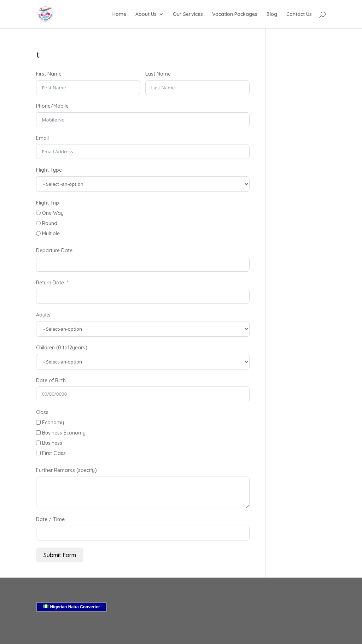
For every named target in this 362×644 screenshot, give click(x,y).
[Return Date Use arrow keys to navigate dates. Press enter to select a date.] (143, 296)
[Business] (38, 443)
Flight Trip (48, 203)
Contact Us (299, 14)
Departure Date (54, 250)
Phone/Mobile (52, 106)
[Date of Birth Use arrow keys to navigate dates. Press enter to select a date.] (143, 394)
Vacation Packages (235, 14)
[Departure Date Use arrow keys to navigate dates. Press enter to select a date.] (143, 264)
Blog (272, 14)
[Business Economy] (38, 433)
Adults (43, 315)
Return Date (50, 283)
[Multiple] (38, 233)
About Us (146, 14)
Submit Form (60, 555)
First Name (49, 74)
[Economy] (38, 422)
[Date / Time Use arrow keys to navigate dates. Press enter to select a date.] (143, 533)
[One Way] (38, 213)
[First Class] (38, 453)
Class (42, 412)
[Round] (38, 223)
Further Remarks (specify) (66, 470)
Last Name (158, 74)
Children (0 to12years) (62, 348)
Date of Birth (51, 380)
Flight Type (49, 170)
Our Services (188, 14)
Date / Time (50, 519)
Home (119, 14)
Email (42, 138)
